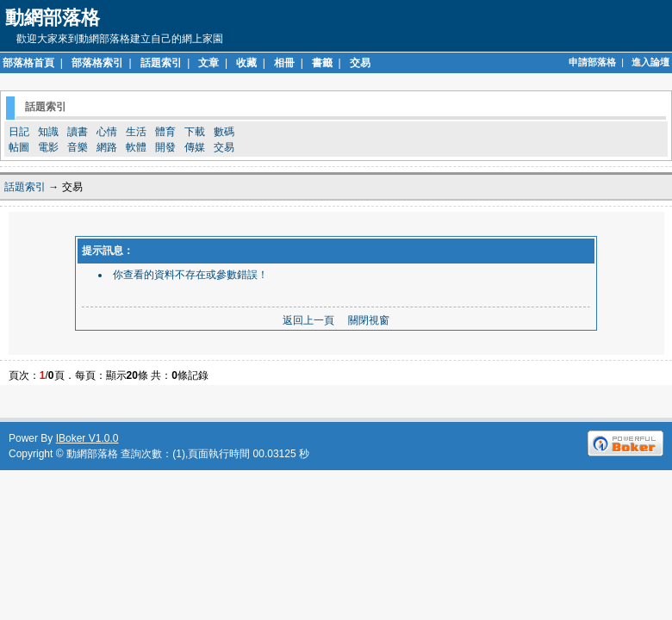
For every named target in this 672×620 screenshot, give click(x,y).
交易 (360, 63)
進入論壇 (650, 62)
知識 (48, 132)
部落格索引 (97, 63)
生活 (136, 132)
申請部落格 (592, 62)
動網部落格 (92, 454)
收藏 (246, 63)
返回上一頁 (308, 320)
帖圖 (19, 147)
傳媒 (195, 147)
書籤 (322, 63)
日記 (19, 132)
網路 (107, 147)
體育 (165, 132)
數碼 (224, 132)
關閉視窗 (369, 320)
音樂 (78, 147)
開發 (165, 147)
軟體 (136, 147)
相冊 (284, 63)
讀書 (78, 132)
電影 (48, 147)
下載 (195, 132)
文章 (208, 63)
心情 (107, 132)
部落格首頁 (28, 63)
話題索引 (161, 63)
